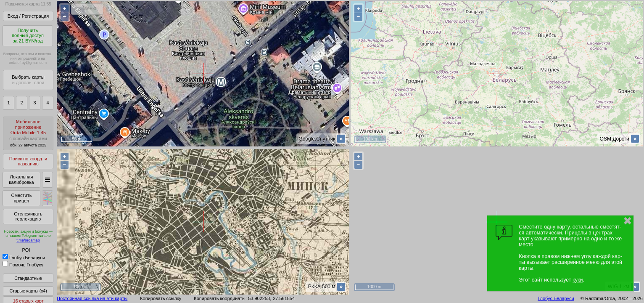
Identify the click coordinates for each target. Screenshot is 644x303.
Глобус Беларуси (24, 258)
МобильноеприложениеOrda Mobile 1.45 (28, 133)
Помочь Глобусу (23, 265)
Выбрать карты (28, 80)
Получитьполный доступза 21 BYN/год (28, 36)
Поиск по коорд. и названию (28, 161)
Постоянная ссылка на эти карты (92, 298)
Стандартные (28, 278)
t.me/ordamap (28, 240)
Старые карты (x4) (28, 291)
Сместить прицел (21, 198)
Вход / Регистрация (28, 16)
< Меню (87, 8)
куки (578, 280)
